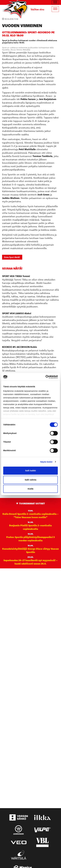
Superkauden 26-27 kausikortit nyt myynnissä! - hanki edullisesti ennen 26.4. (30, 562)
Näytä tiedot (46, 462)
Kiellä (30, 489)
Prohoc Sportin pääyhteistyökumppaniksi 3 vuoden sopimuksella (30, 539)
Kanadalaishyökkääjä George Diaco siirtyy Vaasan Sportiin (30, 550)
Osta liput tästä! (12, 257)
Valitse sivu (37, 9)
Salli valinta (31, 480)
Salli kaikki (31, 471)
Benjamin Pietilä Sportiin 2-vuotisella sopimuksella (30, 527)
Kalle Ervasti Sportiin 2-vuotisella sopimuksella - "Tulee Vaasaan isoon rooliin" (30, 515)
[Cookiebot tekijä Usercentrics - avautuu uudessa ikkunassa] (46, 377)
